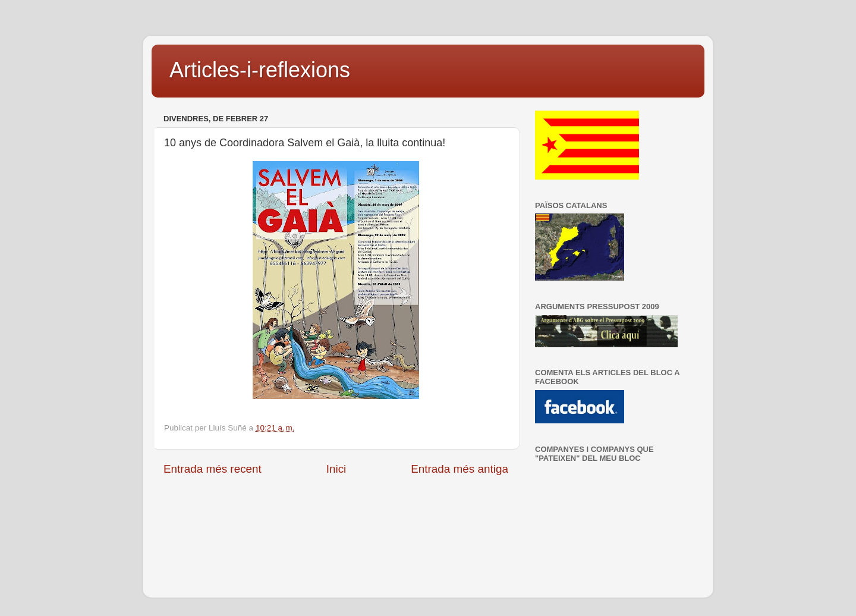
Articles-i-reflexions (260, 70)
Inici (336, 469)
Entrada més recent (213, 469)
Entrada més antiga (460, 469)
